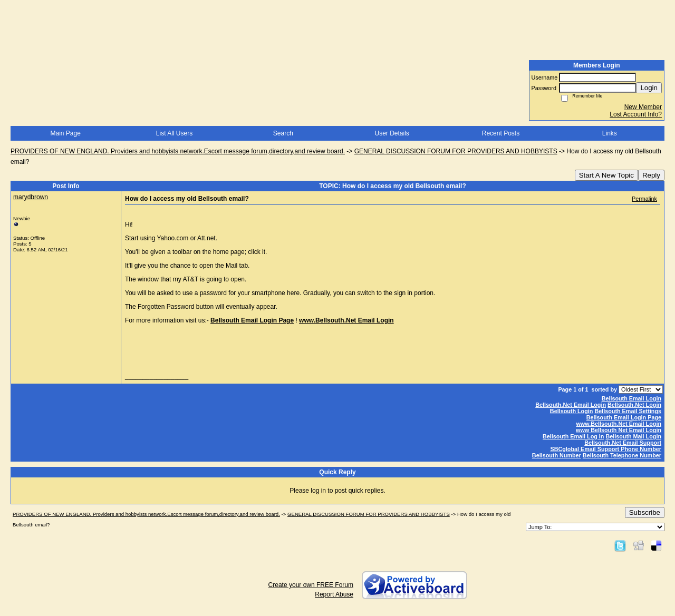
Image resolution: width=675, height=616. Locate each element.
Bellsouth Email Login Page (252, 320)
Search (283, 133)
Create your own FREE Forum (311, 585)
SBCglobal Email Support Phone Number (606, 449)
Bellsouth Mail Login (633, 436)
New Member (643, 107)
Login (649, 88)
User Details (392, 133)
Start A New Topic (606, 175)
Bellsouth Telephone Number (622, 455)
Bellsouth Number (557, 455)
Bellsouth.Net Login (634, 405)
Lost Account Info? (636, 114)
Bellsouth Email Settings (628, 411)
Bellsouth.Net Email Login (571, 405)
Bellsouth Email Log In (573, 436)
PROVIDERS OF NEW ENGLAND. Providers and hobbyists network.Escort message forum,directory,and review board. (178, 151)
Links (610, 133)
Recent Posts (501, 133)
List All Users (174, 133)
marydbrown (31, 197)
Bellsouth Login (572, 411)
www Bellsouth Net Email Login (619, 430)
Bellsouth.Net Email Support (623, 443)
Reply (651, 175)
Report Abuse (334, 594)
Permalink (644, 199)
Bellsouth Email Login (631, 398)
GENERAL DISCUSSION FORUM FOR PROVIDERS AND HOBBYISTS (456, 151)
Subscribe (645, 512)
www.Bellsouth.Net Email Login (619, 424)
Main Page (65, 133)
